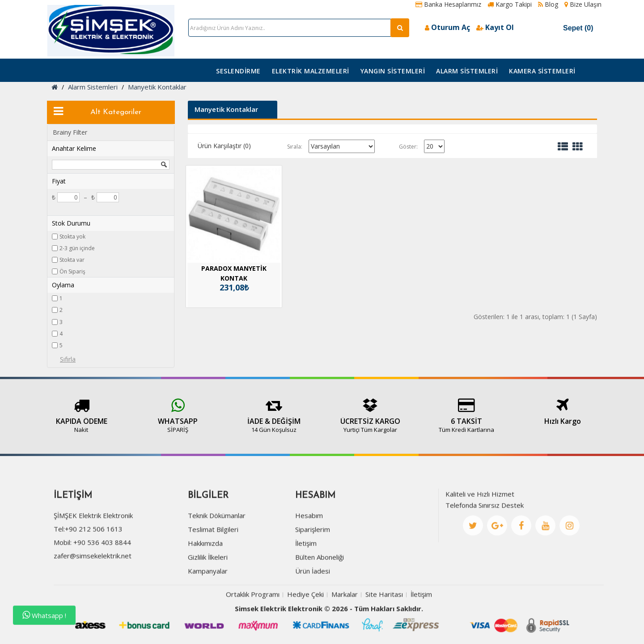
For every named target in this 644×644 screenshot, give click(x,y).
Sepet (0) (569, 28)
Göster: (408, 147)
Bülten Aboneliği (320, 587)
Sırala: (295, 147)
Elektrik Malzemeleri (311, 71)
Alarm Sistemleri (467, 71)
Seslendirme (238, 71)
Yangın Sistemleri (393, 71)
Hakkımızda (205, 573)
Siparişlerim (313, 559)
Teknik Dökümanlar (217, 546)
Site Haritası (384, 624)
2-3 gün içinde (77, 248)
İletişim (306, 573)
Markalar (345, 624)
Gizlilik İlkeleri (208, 587)
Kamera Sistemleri (542, 71)
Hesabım (309, 546)
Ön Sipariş (72, 271)
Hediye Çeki (305, 624)
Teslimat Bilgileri (213, 559)
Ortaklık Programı (253, 624)
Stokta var (72, 260)
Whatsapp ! (44, 615)
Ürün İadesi (313, 601)
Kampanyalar (208, 601)
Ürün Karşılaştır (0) (224, 146)
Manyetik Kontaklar (157, 87)
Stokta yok (72, 237)
